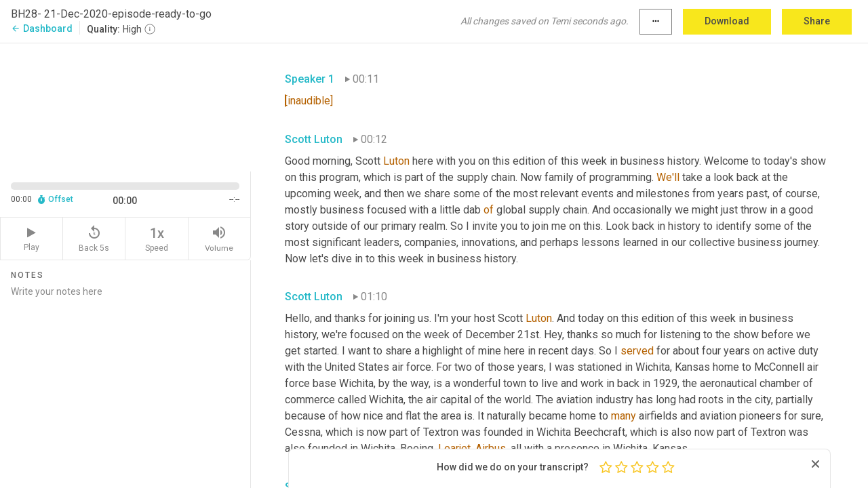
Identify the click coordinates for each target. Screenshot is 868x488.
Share (817, 21)
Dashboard (42, 28)
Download (727, 21)
